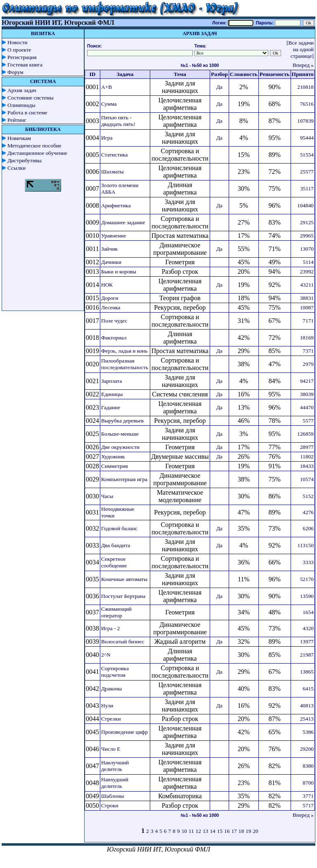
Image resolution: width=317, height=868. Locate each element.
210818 (305, 87)
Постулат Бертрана (123, 596)
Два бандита (116, 545)
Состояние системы (31, 98)
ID (93, 74)
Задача (125, 74)
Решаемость (275, 74)
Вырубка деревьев (122, 421)
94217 (307, 381)
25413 (307, 719)
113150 (306, 545)
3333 (308, 562)
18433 (307, 466)
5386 (308, 732)
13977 (307, 642)
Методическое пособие (34, 146)
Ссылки (17, 168)
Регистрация (22, 57)
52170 (307, 579)
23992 (307, 272)
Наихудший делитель (115, 783)
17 (234, 831)
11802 (307, 457)
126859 (305, 434)
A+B (106, 87)
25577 (307, 172)
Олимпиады (21, 105)
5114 (308, 262)
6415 (308, 689)
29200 (307, 749)
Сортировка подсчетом (115, 672)
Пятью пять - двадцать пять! (118, 121)
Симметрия (115, 466)
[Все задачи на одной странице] (300, 49)
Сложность (244, 74)
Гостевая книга (25, 65)
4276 (308, 512)
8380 (308, 766)
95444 (307, 138)
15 (220, 831)
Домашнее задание (123, 222)
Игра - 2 (110, 628)
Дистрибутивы (25, 160)
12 (198, 831)
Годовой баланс (119, 528)
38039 (307, 394)
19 (248, 831)
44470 (307, 407)
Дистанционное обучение (37, 153)
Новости (17, 42)
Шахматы (112, 172)
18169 (307, 338)
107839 (305, 121)
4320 (308, 628)
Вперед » (303, 65)
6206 (308, 528)
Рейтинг (17, 120)
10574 (307, 479)
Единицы (112, 394)
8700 (308, 783)
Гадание (111, 407)
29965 (307, 236)
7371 (308, 351)
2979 (308, 364)
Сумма (109, 104)
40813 (307, 706)
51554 (307, 155)
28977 (307, 447)
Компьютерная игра (124, 479)
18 (241, 831)
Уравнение (114, 236)
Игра (107, 138)
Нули (107, 706)
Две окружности (120, 447)
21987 (307, 655)
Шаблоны (112, 796)
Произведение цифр (124, 732)
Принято (303, 74)
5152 (308, 496)
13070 (307, 249)
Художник (113, 457)
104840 (305, 205)
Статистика (114, 155)
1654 (308, 612)
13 (205, 831)
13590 (307, 596)
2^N (106, 655)
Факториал (114, 338)
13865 (307, 672)
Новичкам (19, 138)
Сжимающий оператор (116, 612)
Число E (111, 749)
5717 (308, 805)
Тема (180, 74)
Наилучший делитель (115, 766)
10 (184, 831)
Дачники (111, 262)
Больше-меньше (120, 434)
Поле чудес (114, 321)
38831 (307, 298)
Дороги (110, 298)
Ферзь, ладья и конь (124, 351)
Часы (107, 496)
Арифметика (116, 205)
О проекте (19, 50)
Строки (110, 805)
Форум (15, 72)
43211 (307, 285)
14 (212, 831)
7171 (308, 321)
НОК (107, 285)
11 (191, 831)
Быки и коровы (119, 272)
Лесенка (111, 307)
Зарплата (112, 381)
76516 (307, 104)
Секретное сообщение (114, 562)
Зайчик (109, 249)
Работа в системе (27, 113)
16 (227, 831)
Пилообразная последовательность (125, 364)
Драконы (111, 689)
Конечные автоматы (124, 579)
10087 (307, 307)
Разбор (219, 74)
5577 (308, 421)
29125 (307, 222)
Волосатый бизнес (123, 642)
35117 (307, 189)
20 (255, 831)
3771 (308, 796)
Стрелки (111, 719)
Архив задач (22, 90)
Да (219, 87)
